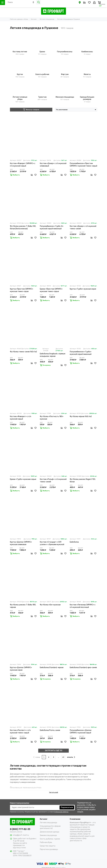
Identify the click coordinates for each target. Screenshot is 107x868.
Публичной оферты (61, 812)
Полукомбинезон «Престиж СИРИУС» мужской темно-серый (83, 165)
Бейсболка (74, 542)
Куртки (20, 74)
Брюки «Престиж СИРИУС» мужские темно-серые (51, 290)
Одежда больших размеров (87, 98)
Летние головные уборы (20, 98)
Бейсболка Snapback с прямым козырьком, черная (53, 355)
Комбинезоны (87, 52)
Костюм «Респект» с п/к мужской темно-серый (20, 732)
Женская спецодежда (65, 97)
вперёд (71, 757)
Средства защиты (48, 846)
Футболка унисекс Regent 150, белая (83, 480)
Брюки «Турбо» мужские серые (23, 479)
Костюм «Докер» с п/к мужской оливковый (53, 165)
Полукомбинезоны (65, 52)
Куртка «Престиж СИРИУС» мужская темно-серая (22, 290)
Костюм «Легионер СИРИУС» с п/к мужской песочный (83, 606)
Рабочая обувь (46, 842)
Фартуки (65, 74)
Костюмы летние (20, 52)
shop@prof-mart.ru (21, 835)
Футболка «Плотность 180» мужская (52, 418)
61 (63, 757)
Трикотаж (42, 97)
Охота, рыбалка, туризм (50, 839)
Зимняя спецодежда (48, 835)
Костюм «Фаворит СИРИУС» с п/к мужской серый (23, 165)
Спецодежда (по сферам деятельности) (50, 827)
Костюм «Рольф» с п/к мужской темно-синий (53, 480)
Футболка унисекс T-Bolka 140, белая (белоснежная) (23, 227)
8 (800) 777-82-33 (20, 829)
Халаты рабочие (42, 74)
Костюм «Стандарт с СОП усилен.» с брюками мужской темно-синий (52, 543)
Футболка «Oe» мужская (50, 605)
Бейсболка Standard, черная (52, 668)
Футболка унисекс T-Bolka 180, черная (23, 606)
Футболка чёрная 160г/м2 (81, 416)
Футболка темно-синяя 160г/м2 (23, 352)
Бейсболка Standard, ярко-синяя (83, 668)
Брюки (42, 52)
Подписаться (67, 807)
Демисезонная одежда (50, 832)
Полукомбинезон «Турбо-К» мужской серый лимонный (52, 227)
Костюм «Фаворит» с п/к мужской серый (21, 418)
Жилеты (87, 74)
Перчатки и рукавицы (49, 849)
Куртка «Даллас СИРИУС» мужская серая (21, 669)
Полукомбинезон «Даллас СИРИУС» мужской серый (81, 732)
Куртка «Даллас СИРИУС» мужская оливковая (21, 543)
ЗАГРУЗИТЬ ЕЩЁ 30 (54, 751)
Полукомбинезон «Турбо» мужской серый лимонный (81, 353)
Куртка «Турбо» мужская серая (83, 289)
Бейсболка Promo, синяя (50, 730)
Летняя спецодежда (48, 823)
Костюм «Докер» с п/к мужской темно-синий (83, 227)
